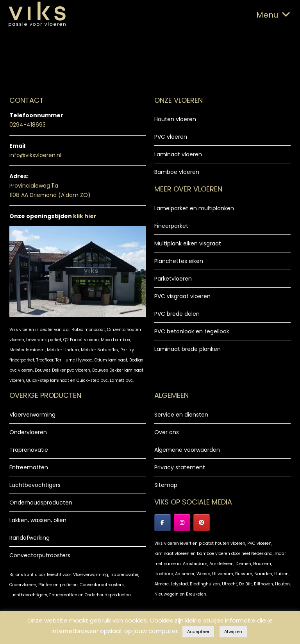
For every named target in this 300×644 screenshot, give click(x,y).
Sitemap (166, 485)
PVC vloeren (171, 137)
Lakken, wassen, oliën (38, 520)
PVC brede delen (177, 314)
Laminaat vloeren (178, 154)
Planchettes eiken (179, 261)
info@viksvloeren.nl (35, 155)
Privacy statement (180, 467)
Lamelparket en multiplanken (194, 208)
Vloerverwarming (32, 415)
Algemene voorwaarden (187, 450)
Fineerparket (171, 226)
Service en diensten (181, 415)
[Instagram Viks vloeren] (182, 522)
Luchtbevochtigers (35, 485)
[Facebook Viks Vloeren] (162, 522)
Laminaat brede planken (187, 349)
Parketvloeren (173, 279)
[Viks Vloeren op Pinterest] (202, 522)
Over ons (167, 432)
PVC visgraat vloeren (182, 296)
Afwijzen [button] (233, 631)
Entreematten (29, 467)
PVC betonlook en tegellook (192, 331)
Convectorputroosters (40, 555)
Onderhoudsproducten (41, 503)
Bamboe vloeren (177, 172)
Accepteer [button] (198, 631)
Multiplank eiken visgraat (188, 243)
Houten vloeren (175, 119)
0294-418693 (28, 125)
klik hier (85, 216)
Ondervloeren (28, 432)
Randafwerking (29, 538)
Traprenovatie (29, 450)
